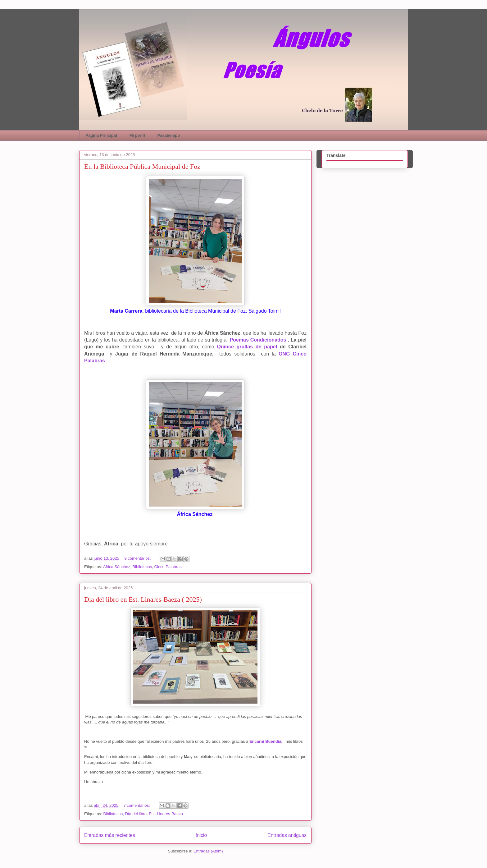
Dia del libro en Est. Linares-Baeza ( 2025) (143, 599)
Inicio (201, 835)
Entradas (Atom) (208, 851)
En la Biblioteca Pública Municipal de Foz (142, 166)
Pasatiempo (169, 135)
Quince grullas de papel (247, 347)
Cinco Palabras (168, 567)
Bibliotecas (142, 567)
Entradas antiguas (287, 835)
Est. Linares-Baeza (166, 814)
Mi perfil (137, 135)
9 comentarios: (138, 558)
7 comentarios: (137, 805)
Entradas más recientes (110, 835)
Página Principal (101, 135)
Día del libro (136, 814)
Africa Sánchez (117, 567)
